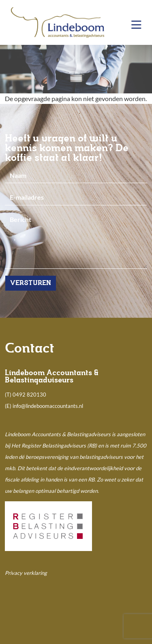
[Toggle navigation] (136, 25)
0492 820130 (29, 395)
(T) (9, 395)
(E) (9, 406)
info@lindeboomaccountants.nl (48, 406)
